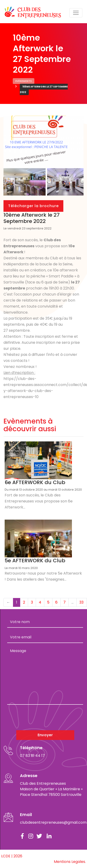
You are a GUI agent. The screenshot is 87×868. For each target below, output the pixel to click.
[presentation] (42, 717)
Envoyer (45, 735)
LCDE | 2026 (12, 856)
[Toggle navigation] (76, 13)
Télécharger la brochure (33, 206)
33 (81, 602)
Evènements (24, 81)
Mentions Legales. (70, 862)
